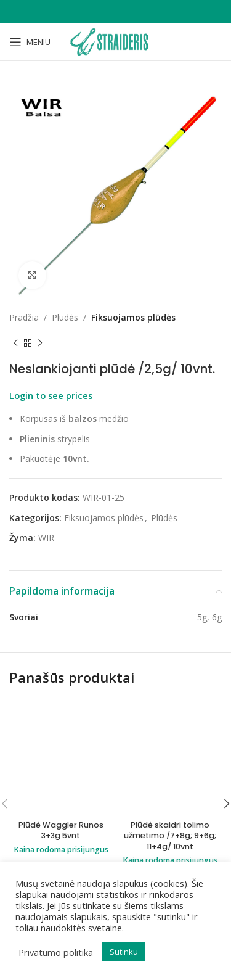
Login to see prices (51, 395)
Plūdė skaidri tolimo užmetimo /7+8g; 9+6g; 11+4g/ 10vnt (170, 836)
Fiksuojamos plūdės (133, 317)
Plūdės (65, 317)
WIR (46, 537)
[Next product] (40, 343)
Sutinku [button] (124, 952)
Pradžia (24, 317)
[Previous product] (15, 343)
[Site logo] (115, 41)
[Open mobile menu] (30, 42)
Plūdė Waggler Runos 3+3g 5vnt (61, 827)
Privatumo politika (56, 952)
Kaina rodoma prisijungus (61, 846)
